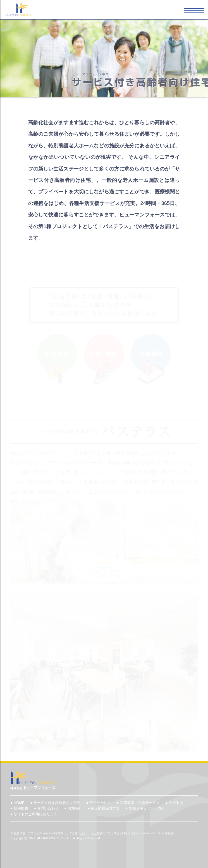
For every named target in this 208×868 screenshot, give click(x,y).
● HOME (17, 803)
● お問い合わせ (46, 808)
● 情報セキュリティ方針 (145, 808)
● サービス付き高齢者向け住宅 (55, 803)
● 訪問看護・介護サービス (138, 803)
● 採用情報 (19, 808)
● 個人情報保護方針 (104, 808)
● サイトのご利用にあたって (34, 814)
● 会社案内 (174, 803)
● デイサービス (98, 803)
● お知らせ (73, 808)
